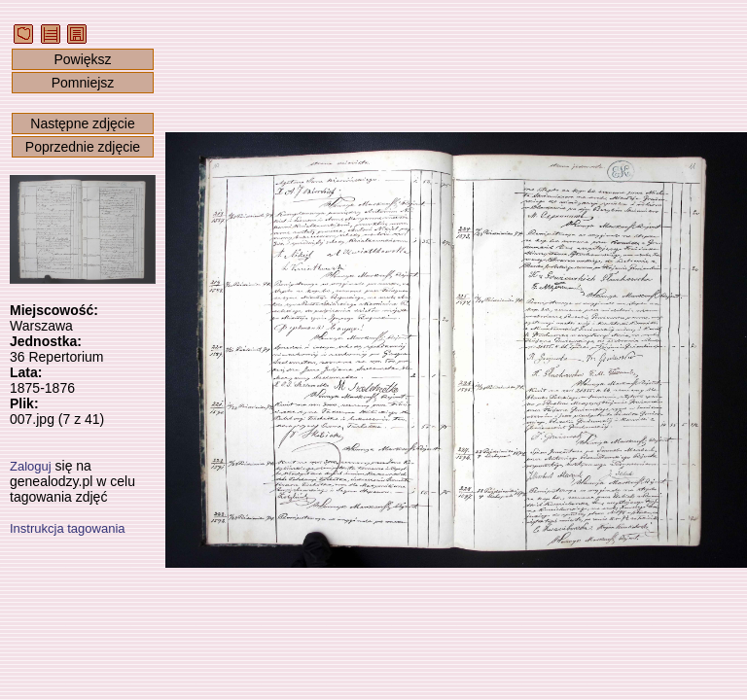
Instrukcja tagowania (68, 528)
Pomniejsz (83, 83)
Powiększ (82, 59)
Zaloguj (31, 466)
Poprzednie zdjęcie (83, 147)
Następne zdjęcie (82, 123)
